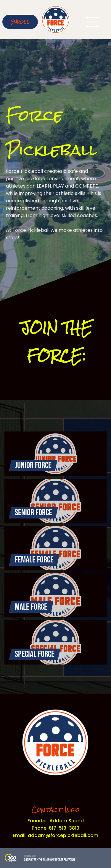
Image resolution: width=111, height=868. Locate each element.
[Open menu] (93, 22)
